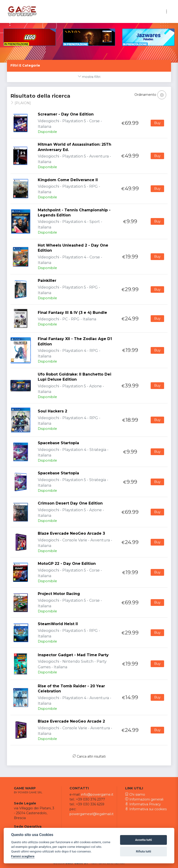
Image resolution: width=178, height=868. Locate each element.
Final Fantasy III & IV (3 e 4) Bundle (72, 313)
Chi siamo (135, 794)
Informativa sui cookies (146, 809)
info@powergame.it (97, 794)
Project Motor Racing (59, 594)
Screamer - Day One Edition (66, 114)
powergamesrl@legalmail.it (92, 814)
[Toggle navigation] (167, 11)
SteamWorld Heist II (58, 624)
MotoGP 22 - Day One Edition (67, 564)
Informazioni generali (144, 799)
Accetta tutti (144, 840)
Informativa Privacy (143, 804)
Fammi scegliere (23, 856)
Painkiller (47, 281)
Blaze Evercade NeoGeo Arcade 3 (71, 533)
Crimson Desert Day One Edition (70, 503)
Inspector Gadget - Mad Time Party (73, 655)
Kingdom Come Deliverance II (68, 180)
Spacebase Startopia (58, 443)
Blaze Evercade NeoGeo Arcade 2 (71, 721)
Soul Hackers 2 (52, 411)
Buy (157, 123)
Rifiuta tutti (143, 851)
